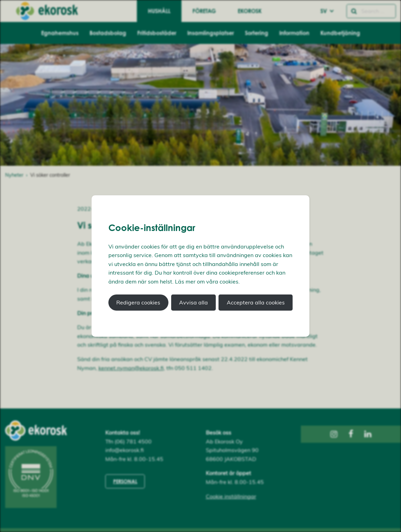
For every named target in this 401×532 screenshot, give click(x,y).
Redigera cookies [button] (138, 302)
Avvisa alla (193, 302)
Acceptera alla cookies (256, 302)
